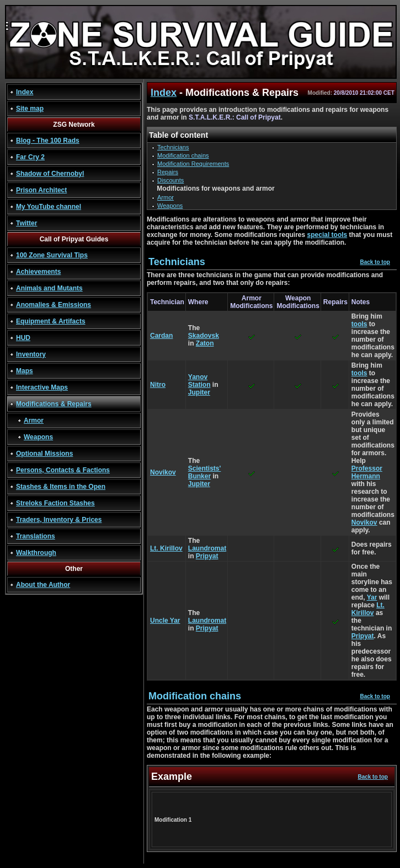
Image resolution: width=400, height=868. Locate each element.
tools (359, 324)
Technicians (173, 147)
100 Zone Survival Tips (52, 255)
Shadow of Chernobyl (50, 174)
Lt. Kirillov (166, 548)
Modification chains (183, 155)
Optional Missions (44, 454)
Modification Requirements (193, 164)
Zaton (205, 343)
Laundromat (207, 548)
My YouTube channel (49, 207)
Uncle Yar (165, 621)
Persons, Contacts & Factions (63, 470)
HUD (23, 338)
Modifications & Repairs (54, 404)
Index (25, 92)
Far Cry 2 (30, 157)
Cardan (161, 336)
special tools (327, 235)
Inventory (31, 354)
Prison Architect (41, 190)
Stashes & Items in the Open (61, 487)
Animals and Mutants (49, 288)
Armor (34, 420)
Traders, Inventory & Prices (59, 520)
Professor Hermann (367, 472)
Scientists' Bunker (205, 472)
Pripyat (207, 556)
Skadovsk (204, 336)
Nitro (158, 385)
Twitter (26, 223)
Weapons (38, 437)
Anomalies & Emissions (54, 305)
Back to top (375, 262)
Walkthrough (36, 553)
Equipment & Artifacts (51, 321)
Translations (36, 536)
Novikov (163, 472)
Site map (30, 109)
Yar (372, 597)
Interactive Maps (42, 387)
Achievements (38, 272)
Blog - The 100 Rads (48, 141)
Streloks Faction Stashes (55, 503)
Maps (25, 371)
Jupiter (199, 392)
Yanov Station (199, 381)
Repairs (168, 172)
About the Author (43, 585)
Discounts (170, 180)
